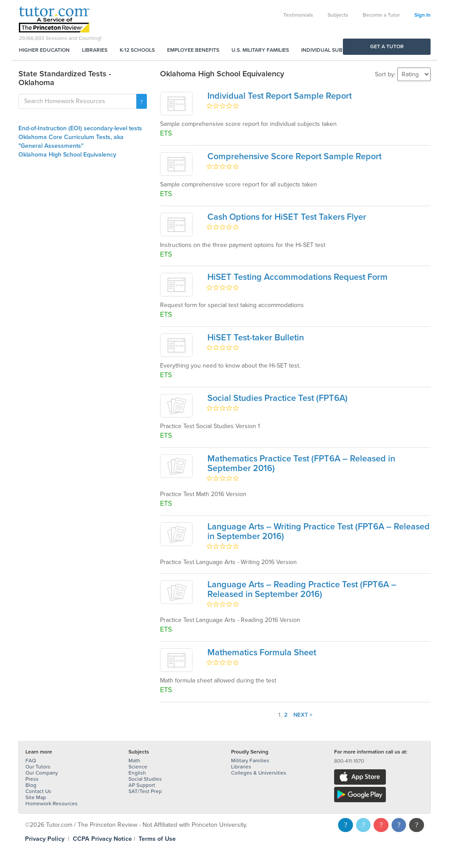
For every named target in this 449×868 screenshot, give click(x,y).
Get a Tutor (387, 46)
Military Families (250, 761)
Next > (303, 715)
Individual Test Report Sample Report (280, 96)
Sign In (422, 15)
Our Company (42, 773)
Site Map (36, 797)
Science (138, 767)
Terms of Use (157, 839)
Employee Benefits (193, 50)
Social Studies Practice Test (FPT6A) (278, 398)
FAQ (31, 761)
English (137, 773)
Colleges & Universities (259, 773)
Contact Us (38, 791)
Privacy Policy (45, 839)
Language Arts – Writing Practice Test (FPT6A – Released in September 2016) (319, 532)
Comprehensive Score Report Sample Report (294, 157)
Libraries (95, 50)
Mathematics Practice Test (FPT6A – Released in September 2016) (301, 464)
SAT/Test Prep (145, 791)
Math (134, 761)
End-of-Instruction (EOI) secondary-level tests (80, 128)
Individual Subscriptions (337, 50)
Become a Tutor (381, 15)
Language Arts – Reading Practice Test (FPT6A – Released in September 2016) (302, 589)
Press (32, 779)
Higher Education (44, 50)
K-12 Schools (137, 50)
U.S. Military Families (260, 50)
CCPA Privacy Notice (102, 839)
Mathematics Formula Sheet (262, 653)
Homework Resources (52, 804)
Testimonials (298, 15)
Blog (31, 785)
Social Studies (145, 779)
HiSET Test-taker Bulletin (256, 338)
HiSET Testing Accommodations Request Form (298, 277)
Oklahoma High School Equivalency (67, 155)
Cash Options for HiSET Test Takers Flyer (287, 217)
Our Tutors (38, 767)
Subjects (338, 15)
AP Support (142, 785)
